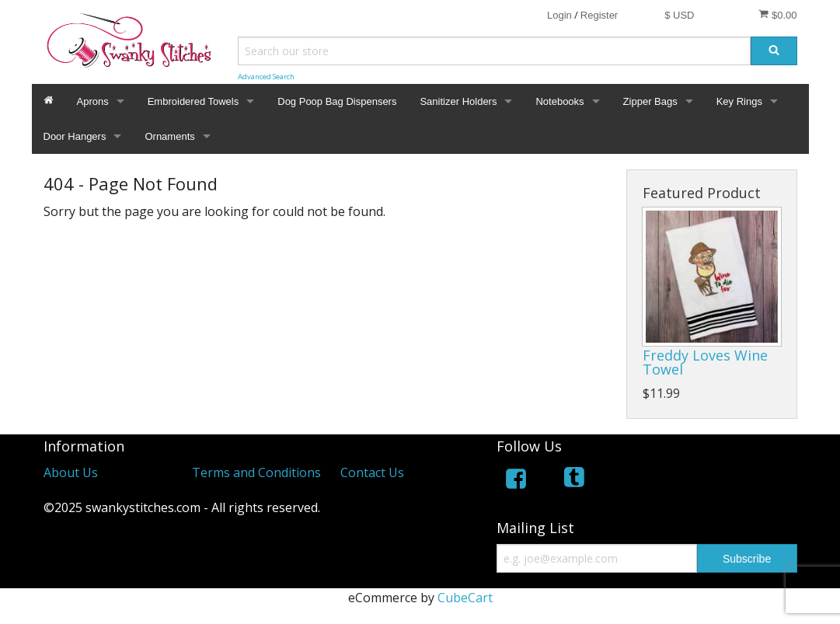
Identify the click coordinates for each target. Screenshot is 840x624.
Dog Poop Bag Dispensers (337, 101)
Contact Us (372, 472)
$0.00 (777, 15)
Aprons (93, 101)
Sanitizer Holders (458, 101)
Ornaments (169, 136)
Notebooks (559, 101)
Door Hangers (75, 136)
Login (559, 15)
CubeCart (465, 598)
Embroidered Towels (193, 101)
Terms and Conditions (256, 472)
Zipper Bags (650, 101)
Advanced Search (266, 77)
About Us (71, 472)
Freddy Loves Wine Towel (705, 362)
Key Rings (739, 101)
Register (599, 15)
